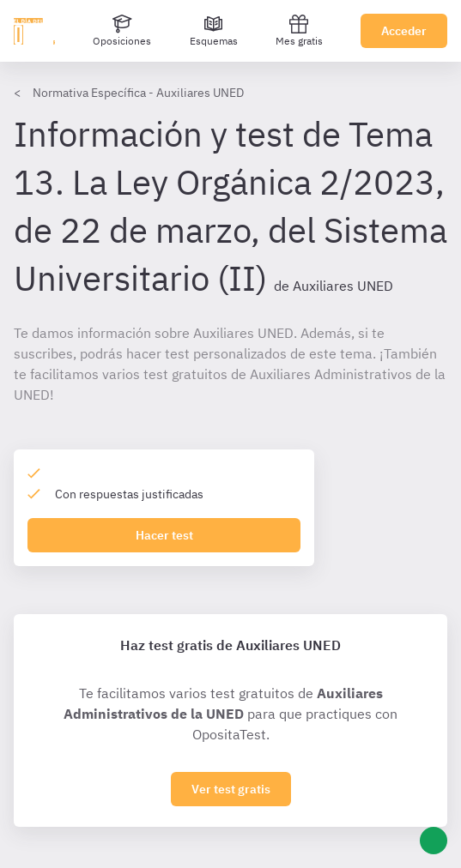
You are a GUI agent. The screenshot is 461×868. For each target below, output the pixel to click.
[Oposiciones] (122, 31)
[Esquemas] (214, 31)
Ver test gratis (231, 789)
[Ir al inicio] (34, 31)
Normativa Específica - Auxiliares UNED (138, 93)
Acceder (404, 31)
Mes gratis (299, 30)
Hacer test (164, 535)
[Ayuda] (434, 841)
